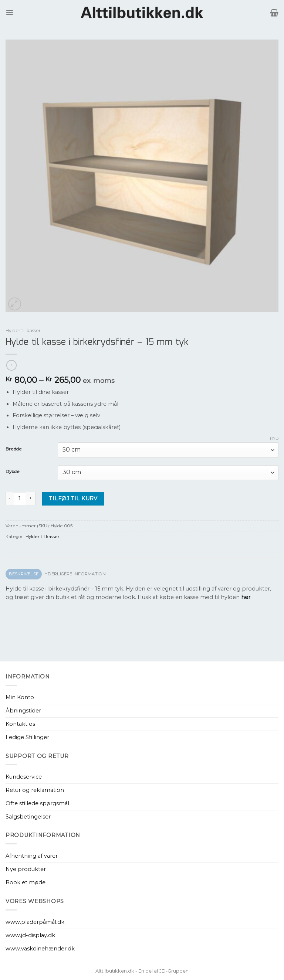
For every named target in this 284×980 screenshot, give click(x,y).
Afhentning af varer (32, 856)
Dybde (13, 472)
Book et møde (26, 882)
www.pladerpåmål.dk (35, 922)
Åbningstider (23, 711)
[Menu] (10, 12)
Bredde (14, 449)
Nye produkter (26, 869)
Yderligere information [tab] (75, 574)
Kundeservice (24, 777)
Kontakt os (20, 724)
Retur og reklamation (35, 790)
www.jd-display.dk (30, 935)
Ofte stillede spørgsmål (37, 803)
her (246, 597)
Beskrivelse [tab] (24, 574)
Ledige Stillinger (27, 737)
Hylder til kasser (23, 331)
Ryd (274, 438)
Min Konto (20, 697)
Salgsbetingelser (28, 817)
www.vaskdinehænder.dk (40, 949)
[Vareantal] (20, 498)
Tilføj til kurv (73, 498)
